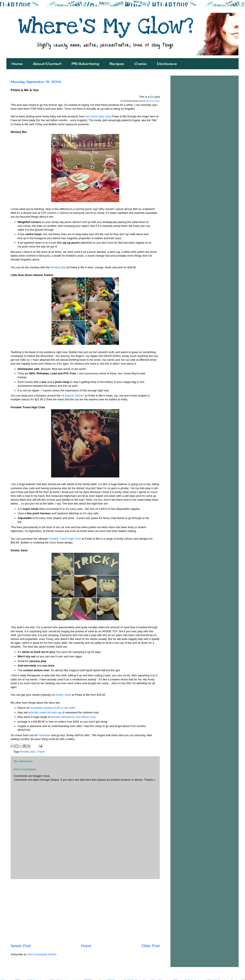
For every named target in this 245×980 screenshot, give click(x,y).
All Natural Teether (73, 396)
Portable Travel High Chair (65, 539)
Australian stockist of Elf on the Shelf (53, 708)
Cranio (141, 64)
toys (33, 752)
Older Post (151, 946)
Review (24, 752)
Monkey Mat (58, 267)
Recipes (117, 64)
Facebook (45, 735)
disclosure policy (153, 101)
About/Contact (47, 64)
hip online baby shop (98, 116)
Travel (41, 752)
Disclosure (167, 64)
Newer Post (21, 946)
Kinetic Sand (63, 695)
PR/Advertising (85, 64)
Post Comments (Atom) (42, 954)
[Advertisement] (85, 911)
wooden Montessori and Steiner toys (73, 717)
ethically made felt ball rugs (45, 712)
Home (17, 64)
